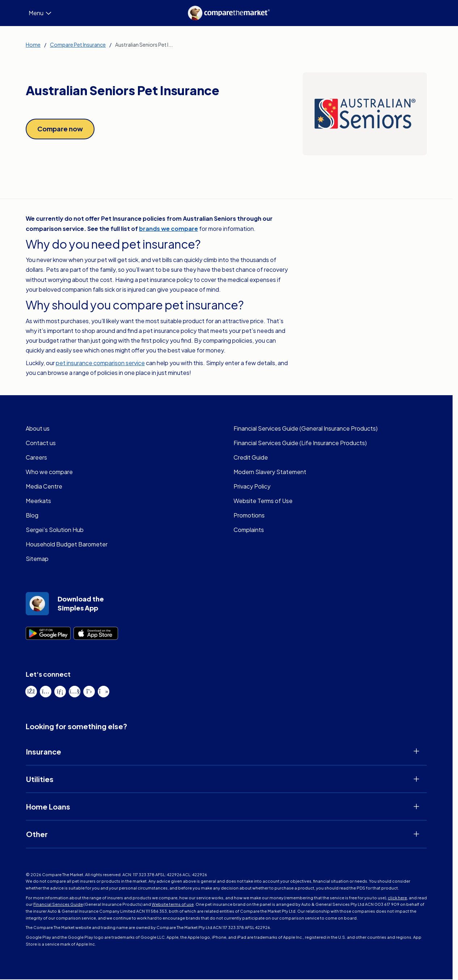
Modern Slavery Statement (268, 472)
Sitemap (36, 559)
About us (37, 429)
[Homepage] (229, 13)
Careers (36, 458)
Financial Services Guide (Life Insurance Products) (299, 443)
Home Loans (48, 807)
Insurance (44, 752)
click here (357, 899)
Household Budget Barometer (64, 545)
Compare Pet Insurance (76, 45)
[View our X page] (89, 692)
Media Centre (43, 487)
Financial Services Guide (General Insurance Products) (304, 429)
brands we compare (169, 229)
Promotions (248, 516)
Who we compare (48, 472)
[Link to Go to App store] (96, 634)
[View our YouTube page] (75, 692)
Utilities (40, 780)
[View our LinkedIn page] (60, 692)
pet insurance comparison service (99, 364)
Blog (31, 516)
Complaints (248, 530)
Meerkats (38, 501)
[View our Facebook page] (31, 692)
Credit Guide (250, 458)
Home (32, 45)
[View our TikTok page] (104, 692)
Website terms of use (117, 905)
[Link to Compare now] (60, 129)
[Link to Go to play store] (48, 634)
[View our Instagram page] (46, 692)
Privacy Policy (252, 487)
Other (37, 835)
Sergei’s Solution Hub (54, 530)
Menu (40, 13)
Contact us (39, 443)
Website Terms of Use (262, 501)
